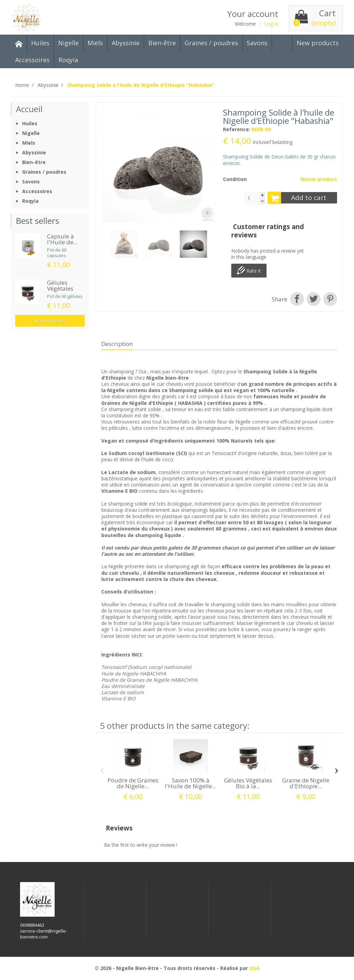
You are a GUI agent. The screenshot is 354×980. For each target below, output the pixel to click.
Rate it (249, 270)
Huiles (40, 43)
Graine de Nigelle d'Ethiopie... (306, 783)
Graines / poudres (211, 43)
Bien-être (162, 43)
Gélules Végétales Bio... (60, 288)
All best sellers (50, 321)
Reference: (237, 129)
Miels (95, 43)
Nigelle (68, 43)
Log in (271, 24)
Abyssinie (126, 43)
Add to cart (297, 198)
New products (318, 43)
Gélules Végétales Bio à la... (248, 783)
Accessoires (32, 60)
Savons (257, 43)
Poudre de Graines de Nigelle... (133, 783)
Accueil (29, 109)
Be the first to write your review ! (141, 845)
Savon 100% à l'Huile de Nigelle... (190, 783)
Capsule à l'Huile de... (62, 239)
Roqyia (68, 60)
